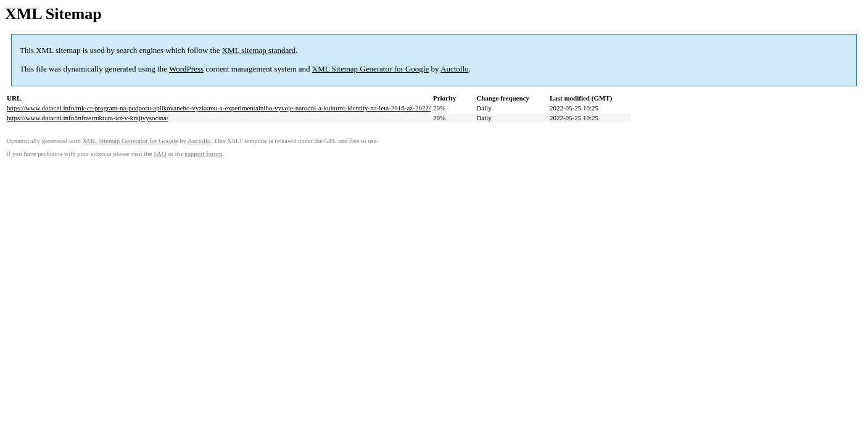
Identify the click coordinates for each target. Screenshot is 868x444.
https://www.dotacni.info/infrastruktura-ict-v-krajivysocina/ (88, 118)
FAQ (160, 154)
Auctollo (455, 69)
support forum (204, 154)
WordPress (186, 69)
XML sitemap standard (259, 50)
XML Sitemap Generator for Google (370, 69)
